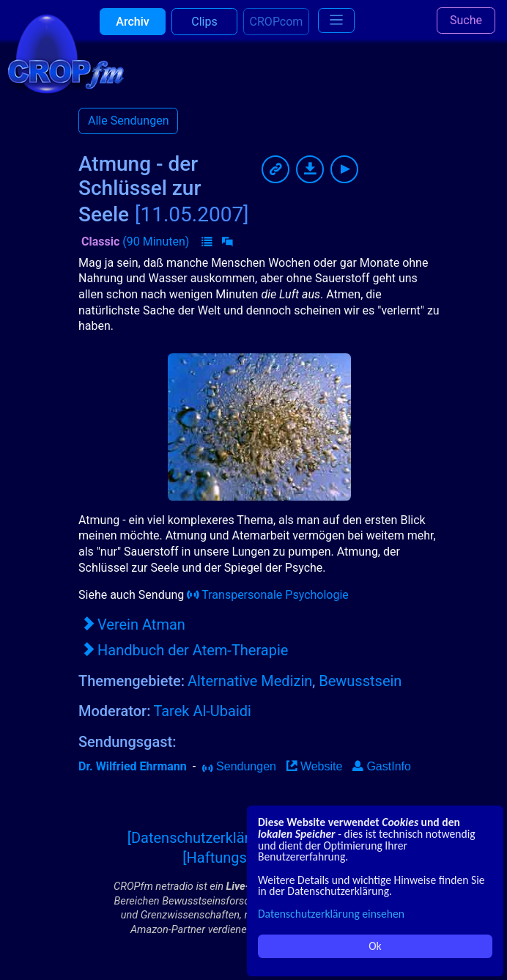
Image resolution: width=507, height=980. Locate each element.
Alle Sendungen (128, 121)
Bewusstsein (360, 681)
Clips (204, 29)
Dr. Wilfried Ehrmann (133, 766)
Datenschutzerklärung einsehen (331, 914)
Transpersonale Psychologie (268, 595)
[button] (207, 243)
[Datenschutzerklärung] (203, 838)
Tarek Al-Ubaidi (202, 711)
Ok (375, 946)
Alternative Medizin (250, 681)
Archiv (132, 29)
